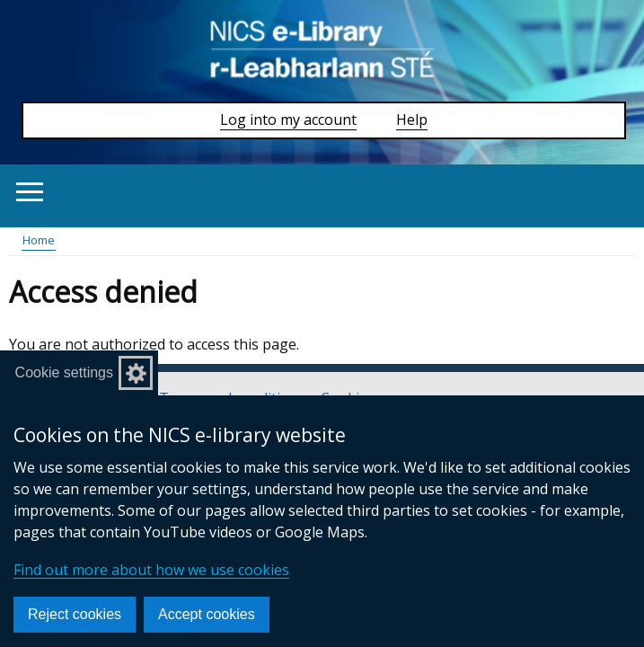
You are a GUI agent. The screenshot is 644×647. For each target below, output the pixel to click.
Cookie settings (64, 372)
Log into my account (288, 120)
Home (39, 240)
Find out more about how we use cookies (151, 570)
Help (412, 120)
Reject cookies (75, 614)
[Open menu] (29, 192)
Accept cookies (207, 614)
